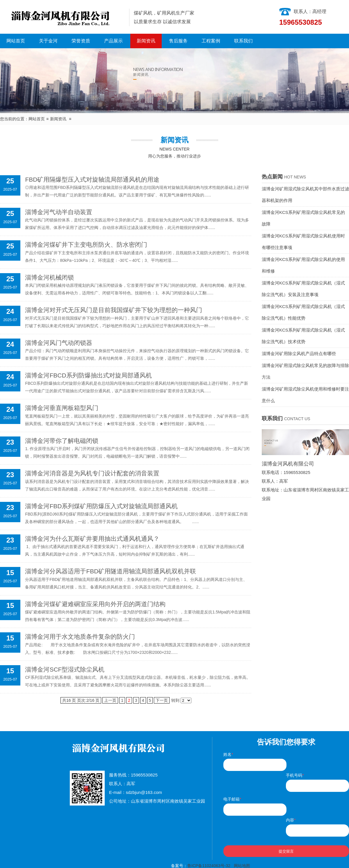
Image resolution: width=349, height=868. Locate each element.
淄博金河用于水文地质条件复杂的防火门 (80, 637)
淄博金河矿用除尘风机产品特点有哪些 (299, 354)
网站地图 (242, 866)
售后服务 (178, 41)
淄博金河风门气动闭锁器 (59, 343)
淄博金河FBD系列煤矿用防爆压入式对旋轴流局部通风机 (101, 506)
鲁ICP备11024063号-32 (209, 866)
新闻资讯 (146, 41)
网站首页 (16, 41)
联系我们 (243, 41)
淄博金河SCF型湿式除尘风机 (65, 669)
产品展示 (113, 41)
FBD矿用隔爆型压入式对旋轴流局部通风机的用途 (92, 179)
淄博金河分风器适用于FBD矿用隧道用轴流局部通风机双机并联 (111, 571)
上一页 (110, 700)
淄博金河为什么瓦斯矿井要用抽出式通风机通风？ (92, 539)
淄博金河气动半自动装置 (59, 212)
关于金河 (48, 41)
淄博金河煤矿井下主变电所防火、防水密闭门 (86, 245)
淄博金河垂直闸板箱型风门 (62, 408)
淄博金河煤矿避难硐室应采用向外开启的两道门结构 (95, 604)
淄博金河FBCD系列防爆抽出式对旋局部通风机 (88, 375)
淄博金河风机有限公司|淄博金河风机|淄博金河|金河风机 (62, 17)
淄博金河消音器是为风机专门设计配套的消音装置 (92, 473)
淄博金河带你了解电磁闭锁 (62, 441)
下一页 (162, 700)
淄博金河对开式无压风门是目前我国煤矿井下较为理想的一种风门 (114, 310)
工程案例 (211, 41)
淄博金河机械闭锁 (49, 277)
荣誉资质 (81, 41)
